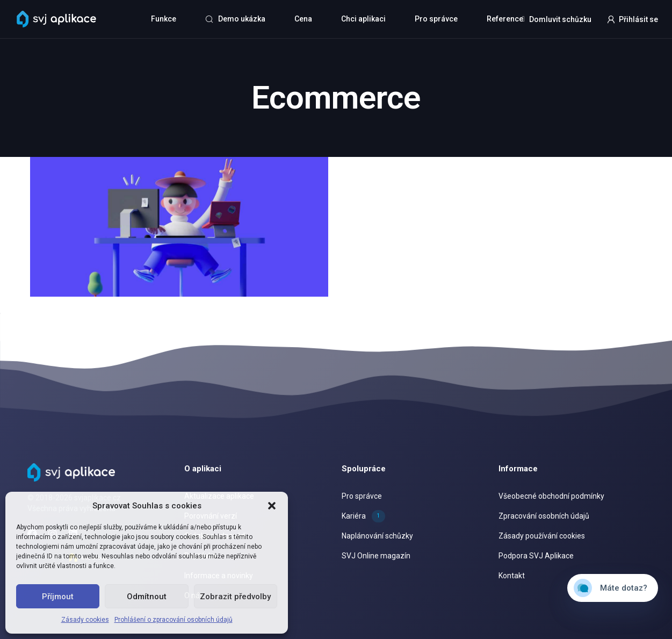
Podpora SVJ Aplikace (536, 556)
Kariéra (363, 516)
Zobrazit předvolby (235, 597)
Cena (303, 19)
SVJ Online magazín (376, 556)
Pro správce (436, 19)
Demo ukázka (236, 19)
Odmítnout (147, 597)
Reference (505, 19)
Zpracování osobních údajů (544, 516)
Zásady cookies (85, 620)
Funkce (164, 19)
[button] (272, 506)
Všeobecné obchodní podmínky (551, 496)
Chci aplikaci (363, 19)
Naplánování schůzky (377, 536)
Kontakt (512, 576)
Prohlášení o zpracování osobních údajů (174, 620)
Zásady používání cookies (542, 536)
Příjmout (58, 597)
